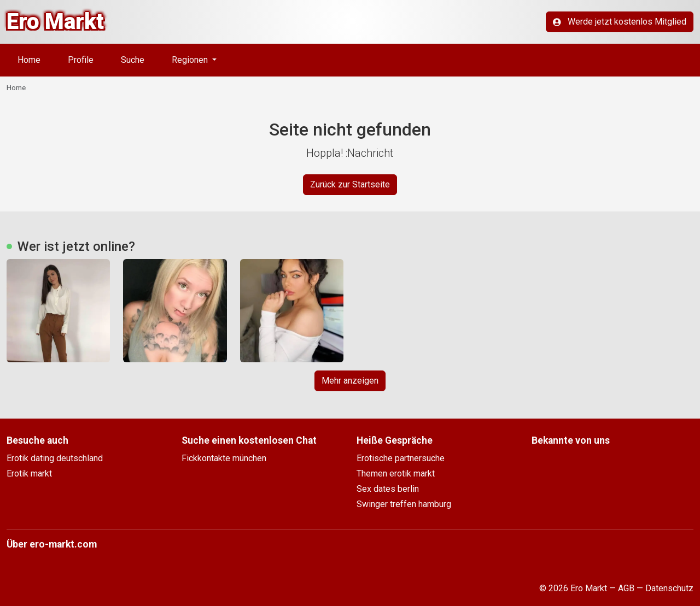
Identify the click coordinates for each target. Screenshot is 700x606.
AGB (626, 588)
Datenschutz (669, 588)
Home (29, 60)
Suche (133, 60)
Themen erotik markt (396, 473)
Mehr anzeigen (350, 381)
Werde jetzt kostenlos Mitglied (620, 22)
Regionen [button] (191, 60)
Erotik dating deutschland (55, 458)
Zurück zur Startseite (350, 184)
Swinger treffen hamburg (404, 504)
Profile (81, 60)
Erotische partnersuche (401, 458)
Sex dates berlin (388, 489)
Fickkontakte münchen (224, 458)
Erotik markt (29, 473)
